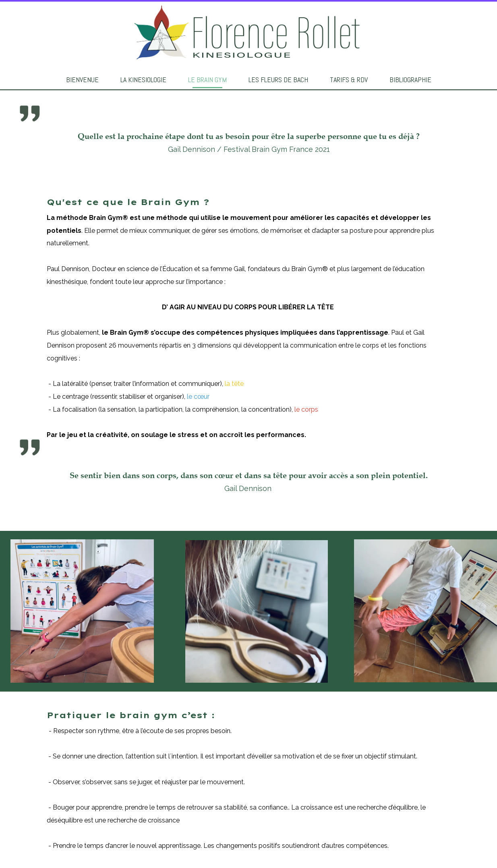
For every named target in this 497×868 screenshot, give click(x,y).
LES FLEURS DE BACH (278, 80)
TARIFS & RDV (349, 80)
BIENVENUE (82, 80)
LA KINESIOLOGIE (143, 80)
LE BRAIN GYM (207, 80)
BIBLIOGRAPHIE (410, 80)
